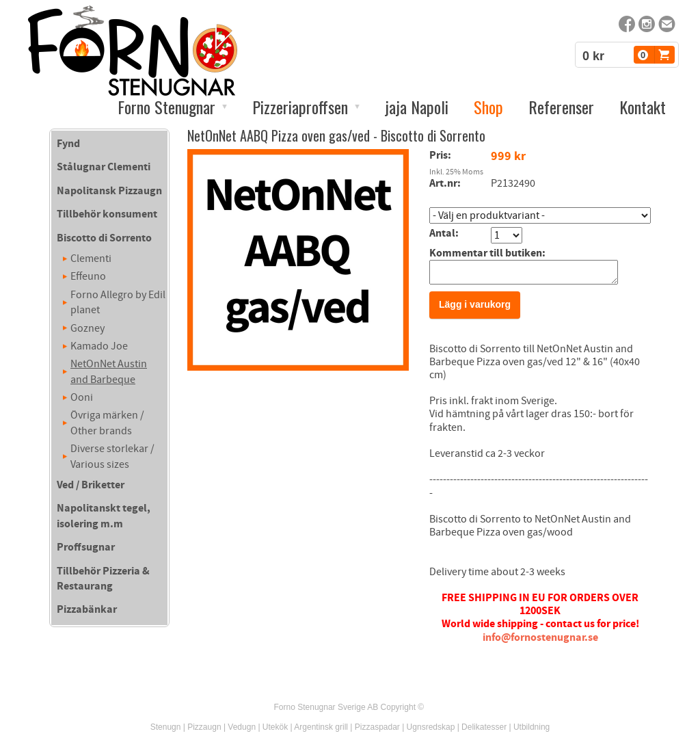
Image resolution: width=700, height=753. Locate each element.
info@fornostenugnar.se (540, 642)
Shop (488, 107)
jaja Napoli (417, 107)
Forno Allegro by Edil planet (118, 302)
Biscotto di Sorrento (104, 238)
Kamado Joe (99, 346)
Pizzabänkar (87, 609)
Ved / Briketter (91, 485)
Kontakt (643, 107)
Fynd (68, 144)
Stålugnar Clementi (104, 167)
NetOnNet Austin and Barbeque (109, 371)
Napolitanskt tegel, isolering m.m (104, 516)
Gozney (87, 328)
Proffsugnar (86, 547)
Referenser (561, 107)
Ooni (82, 397)
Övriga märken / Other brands (107, 423)
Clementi (91, 259)
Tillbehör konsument (107, 214)
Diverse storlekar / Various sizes (112, 456)
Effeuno (88, 276)
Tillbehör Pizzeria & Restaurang (103, 579)
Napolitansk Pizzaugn (109, 191)
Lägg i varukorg (475, 308)
